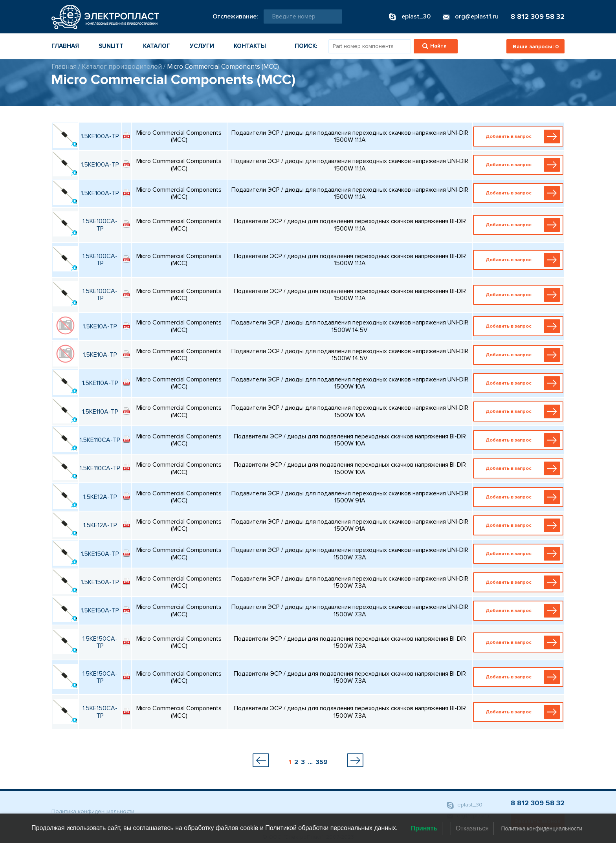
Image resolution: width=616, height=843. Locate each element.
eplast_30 (465, 805)
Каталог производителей (122, 67)
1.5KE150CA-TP (100, 642)
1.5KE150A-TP (100, 554)
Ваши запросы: (536, 47)
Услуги (202, 46)
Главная (65, 46)
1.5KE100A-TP (100, 136)
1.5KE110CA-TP (100, 440)
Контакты (250, 46)
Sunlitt (111, 46)
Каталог (157, 46)
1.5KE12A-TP (100, 497)
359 (322, 762)
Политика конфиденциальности (93, 811)
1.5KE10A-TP (100, 326)
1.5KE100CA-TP (100, 225)
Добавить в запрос (520, 137)
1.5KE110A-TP (100, 383)
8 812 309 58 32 (538, 16)
